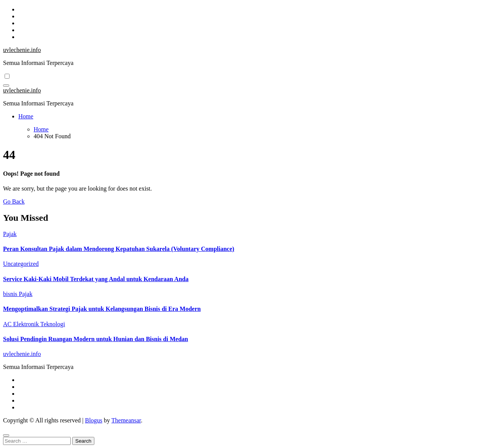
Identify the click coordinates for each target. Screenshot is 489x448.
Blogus (93, 420)
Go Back (14, 201)
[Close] (6, 435)
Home (26, 116)
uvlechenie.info (22, 50)
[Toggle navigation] (6, 86)
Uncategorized (21, 264)
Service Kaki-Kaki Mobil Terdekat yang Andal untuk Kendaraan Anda (96, 279)
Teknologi (53, 324)
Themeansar (126, 420)
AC (8, 324)
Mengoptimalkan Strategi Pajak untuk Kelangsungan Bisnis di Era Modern (102, 309)
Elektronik (27, 324)
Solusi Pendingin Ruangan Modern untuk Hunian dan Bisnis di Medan (96, 339)
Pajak (10, 234)
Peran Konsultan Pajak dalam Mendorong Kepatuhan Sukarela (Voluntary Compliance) (119, 249)
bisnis (11, 294)
